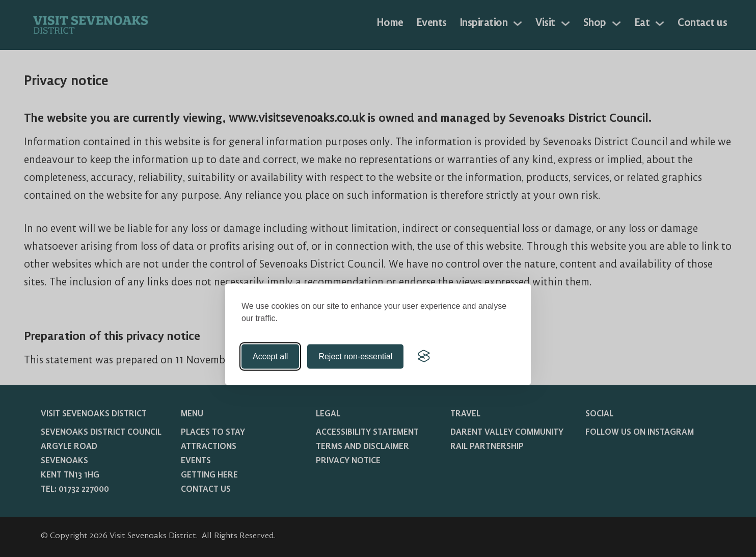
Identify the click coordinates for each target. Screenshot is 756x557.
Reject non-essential (355, 356)
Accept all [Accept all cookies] (270, 356)
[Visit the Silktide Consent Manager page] (424, 356)
